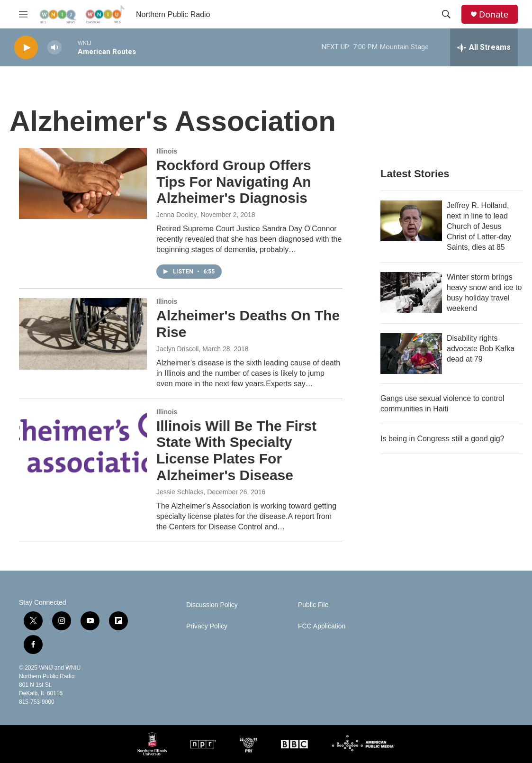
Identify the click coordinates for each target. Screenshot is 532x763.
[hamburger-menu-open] (23, 14)
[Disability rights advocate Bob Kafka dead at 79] (411, 354)
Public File (313, 605)
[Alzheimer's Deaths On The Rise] (83, 334)
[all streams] (484, 47)
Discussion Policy (212, 605)
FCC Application (322, 626)
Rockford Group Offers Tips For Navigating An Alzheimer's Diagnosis (234, 182)
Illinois (167, 151)
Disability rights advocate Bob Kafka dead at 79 (481, 349)
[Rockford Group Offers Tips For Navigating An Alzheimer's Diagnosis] (83, 183)
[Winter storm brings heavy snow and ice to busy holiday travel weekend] (411, 292)
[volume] (54, 48)
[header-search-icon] (446, 14)
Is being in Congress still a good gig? (442, 439)
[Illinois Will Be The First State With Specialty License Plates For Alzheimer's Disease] (83, 444)
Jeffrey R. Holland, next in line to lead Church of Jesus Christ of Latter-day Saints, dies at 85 (479, 226)
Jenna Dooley (177, 215)
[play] (26, 48)
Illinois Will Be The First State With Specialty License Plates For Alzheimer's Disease (236, 450)
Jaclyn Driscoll (177, 349)
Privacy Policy (207, 626)
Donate (494, 14)
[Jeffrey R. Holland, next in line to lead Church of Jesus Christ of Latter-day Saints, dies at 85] (411, 221)
